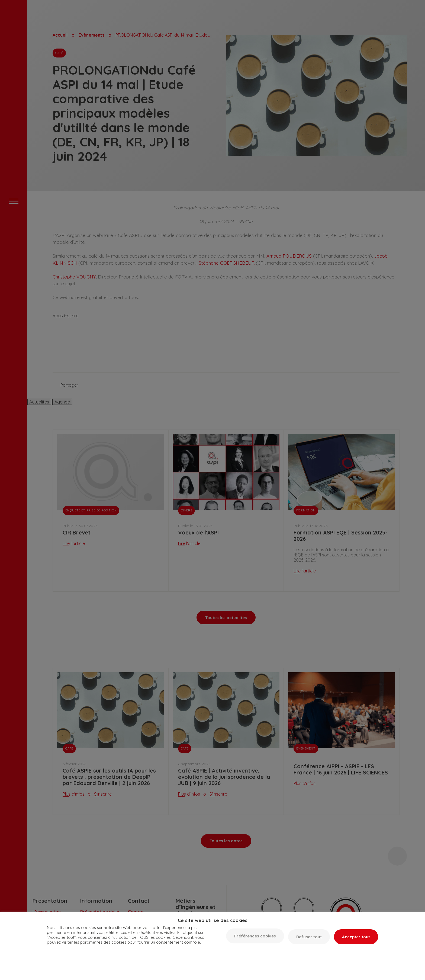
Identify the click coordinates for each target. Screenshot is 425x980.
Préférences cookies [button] (255, 936)
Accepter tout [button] (356, 937)
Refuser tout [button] (309, 937)
